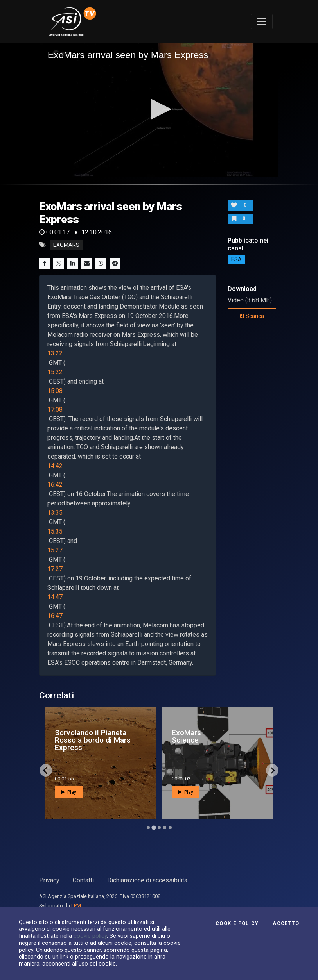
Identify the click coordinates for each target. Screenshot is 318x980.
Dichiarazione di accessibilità (147, 880)
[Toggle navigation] (262, 21)
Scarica (252, 316)
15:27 (55, 550)
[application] (159, 110)
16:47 (55, 616)
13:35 (55, 513)
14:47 (55, 597)
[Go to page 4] (165, 828)
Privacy (49, 880)
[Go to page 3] (159, 828)
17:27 (55, 569)
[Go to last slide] (46, 770)
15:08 (55, 391)
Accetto (286, 923)
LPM (76, 906)
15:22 (55, 372)
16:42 (55, 485)
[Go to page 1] (148, 828)
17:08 (55, 410)
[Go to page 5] (170, 828)
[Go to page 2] (154, 828)
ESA (236, 260)
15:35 (55, 531)
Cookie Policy (237, 923)
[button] (159, 109)
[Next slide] (272, 770)
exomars (66, 245)
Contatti (83, 880)
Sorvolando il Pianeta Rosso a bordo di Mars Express (108, 740)
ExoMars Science (202, 736)
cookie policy (90, 936)
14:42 (55, 466)
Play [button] (84, 792)
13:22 (55, 353)
